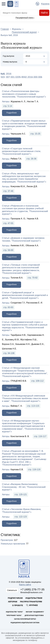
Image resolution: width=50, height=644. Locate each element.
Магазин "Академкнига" (35, 612)
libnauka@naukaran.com (31, 592)
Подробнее (12, 113)
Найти (44, 13)
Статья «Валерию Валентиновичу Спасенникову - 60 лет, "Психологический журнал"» (24, 487)
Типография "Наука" (14, 615)
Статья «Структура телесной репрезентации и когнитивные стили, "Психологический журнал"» (21, 151)
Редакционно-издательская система (25, 623)
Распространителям (31, 602)
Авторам (13, 602)
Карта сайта (25, 585)
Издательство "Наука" (14, 612)
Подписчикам (15, 598)
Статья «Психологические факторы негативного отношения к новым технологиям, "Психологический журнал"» (24, 94)
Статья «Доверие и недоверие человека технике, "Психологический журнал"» (23, 239)
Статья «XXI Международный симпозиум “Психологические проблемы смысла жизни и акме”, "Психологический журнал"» (25, 398)
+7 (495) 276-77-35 (32, 589)
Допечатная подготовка (34, 615)
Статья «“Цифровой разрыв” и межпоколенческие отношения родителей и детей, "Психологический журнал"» (25, 295)
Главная (5, 29)
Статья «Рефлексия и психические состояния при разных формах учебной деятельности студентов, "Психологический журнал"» (25, 210)
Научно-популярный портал (25, 619)
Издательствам (34, 598)
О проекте (18, 605)
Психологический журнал (24, 32)
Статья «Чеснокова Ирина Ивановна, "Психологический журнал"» (22, 511)
